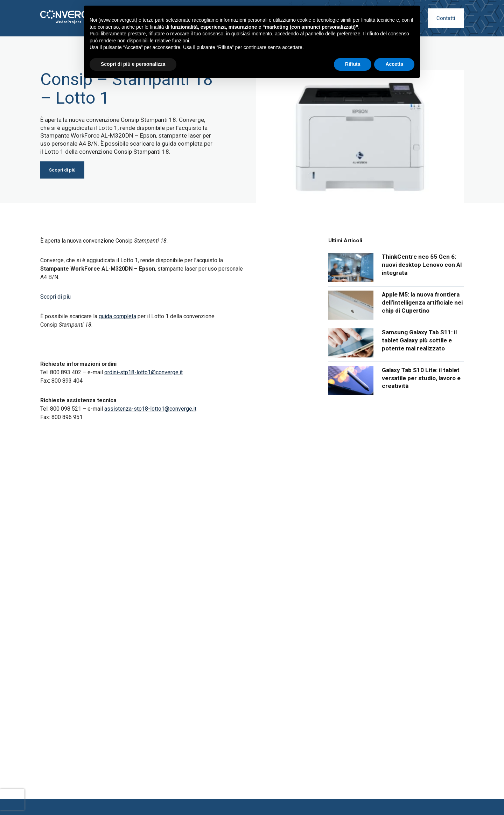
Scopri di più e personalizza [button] (133, 64)
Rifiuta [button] (353, 64)
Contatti (446, 18)
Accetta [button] (394, 64)
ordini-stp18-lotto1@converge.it (143, 372)
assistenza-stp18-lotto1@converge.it (150, 409)
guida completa (117, 316)
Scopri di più (55, 297)
